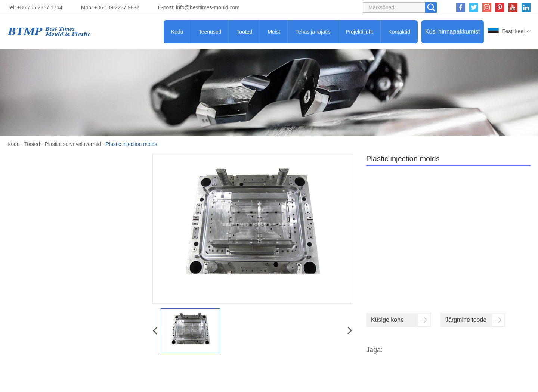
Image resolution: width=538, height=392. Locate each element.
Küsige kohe (400, 320)
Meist (274, 32)
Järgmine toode (475, 320)
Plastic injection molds (132, 144)
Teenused (210, 32)
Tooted (244, 32)
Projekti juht (359, 32)
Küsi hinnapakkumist (453, 32)
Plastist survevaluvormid (73, 144)
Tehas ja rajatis (313, 32)
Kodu (177, 32)
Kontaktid (399, 32)
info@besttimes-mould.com (208, 7)
